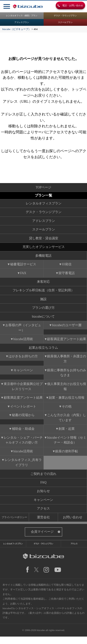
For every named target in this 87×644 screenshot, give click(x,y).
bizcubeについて (43, 319)
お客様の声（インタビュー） (23, 330)
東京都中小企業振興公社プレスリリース (23, 390)
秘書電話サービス (23, 266)
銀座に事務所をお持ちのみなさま (67, 376)
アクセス (43, 515)
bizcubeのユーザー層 (67, 328)
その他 (67, 411)
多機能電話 (43, 257)
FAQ (43, 488)
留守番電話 (67, 275)
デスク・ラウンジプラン (65, 16)
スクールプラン (65, 23)
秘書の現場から (23, 419)
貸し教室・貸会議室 (44, 239)
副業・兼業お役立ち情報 (67, 402)
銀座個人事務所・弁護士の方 (67, 362)
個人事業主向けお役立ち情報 (67, 390)
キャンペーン (23, 374)
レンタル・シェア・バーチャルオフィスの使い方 (23, 445)
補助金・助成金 (23, 434)
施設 (43, 301)
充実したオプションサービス (44, 248)
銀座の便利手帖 (67, 456)
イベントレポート (23, 411)
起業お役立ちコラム (43, 351)
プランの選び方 (43, 310)
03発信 (67, 266)
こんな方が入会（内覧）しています (67, 422)
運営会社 (43, 524)
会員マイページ (42, 539)
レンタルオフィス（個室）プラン (22, 16)
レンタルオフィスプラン (44, 204)
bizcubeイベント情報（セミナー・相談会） (67, 445)
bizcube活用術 (23, 342)
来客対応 (43, 284)
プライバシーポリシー (14, 524)
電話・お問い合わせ (69, 6)
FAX (23, 275)
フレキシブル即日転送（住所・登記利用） (43, 292)
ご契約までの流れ (43, 479)
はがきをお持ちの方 (23, 360)
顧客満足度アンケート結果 (67, 342)
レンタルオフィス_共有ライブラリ (23, 468)
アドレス (74, 551)
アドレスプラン (22, 23)
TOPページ (44, 187)
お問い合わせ (73, 524)
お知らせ (43, 497)
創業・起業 (67, 434)
